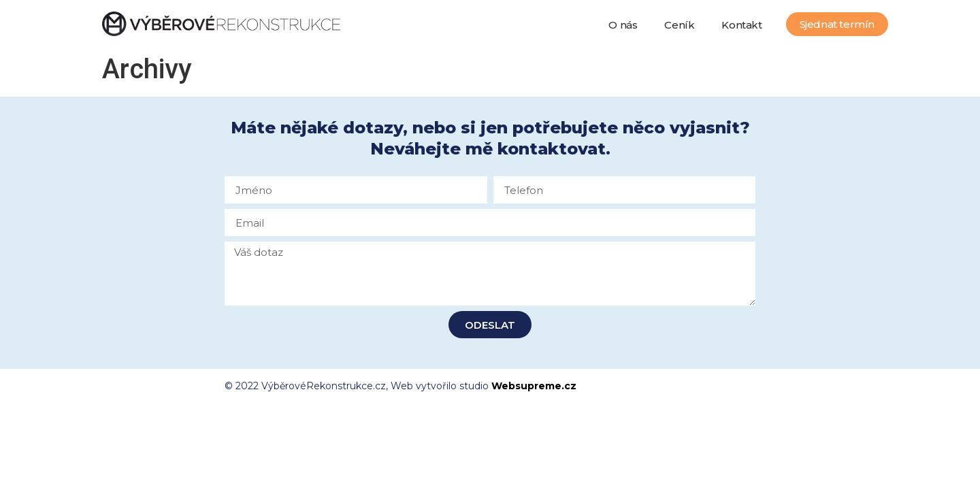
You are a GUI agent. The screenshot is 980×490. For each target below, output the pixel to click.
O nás (623, 25)
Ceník (679, 25)
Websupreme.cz (534, 386)
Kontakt (741, 25)
